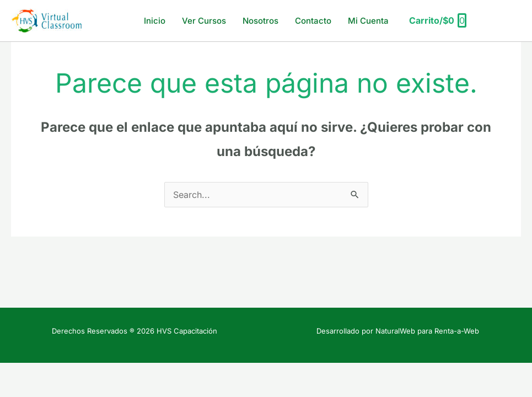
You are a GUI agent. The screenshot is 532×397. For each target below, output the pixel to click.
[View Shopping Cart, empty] (437, 21)
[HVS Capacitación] (47, 20)
